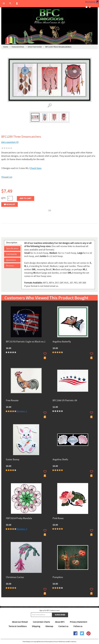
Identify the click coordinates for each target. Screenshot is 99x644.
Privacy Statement (79, 622)
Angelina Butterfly (62, 342)
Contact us (63, 626)
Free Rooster (12, 401)
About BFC (60, 622)
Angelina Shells (60, 460)
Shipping (36, 626)
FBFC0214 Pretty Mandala (19, 518)
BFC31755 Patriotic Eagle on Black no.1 (26, 342)
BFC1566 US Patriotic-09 (65, 401)
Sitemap (49, 626)
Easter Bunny (13, 460)
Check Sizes (36, 168)
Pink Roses (58, 518)
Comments (11, 254)
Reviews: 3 (22, 529)
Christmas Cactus (15, 577)
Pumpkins (58, 577)
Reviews (10, 266)
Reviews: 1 (22, 411)
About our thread (20, 622)
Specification (12, 248)
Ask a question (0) (10, 142)
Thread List (7, 177)
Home (6, 47)
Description (12, 243)
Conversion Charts (41, 622)
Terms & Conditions (18, 626)
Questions (11, 260)
